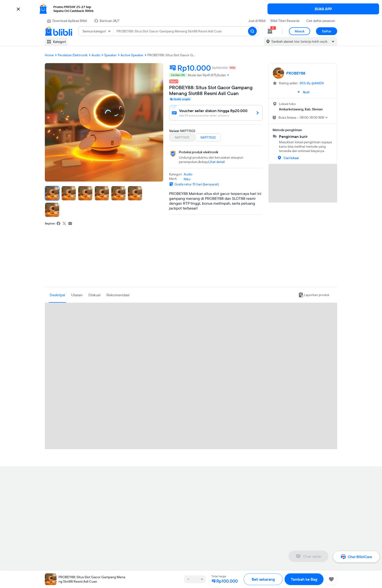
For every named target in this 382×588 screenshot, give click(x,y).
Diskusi (95, 295)
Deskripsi (57, 295)
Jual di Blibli (257, 21)
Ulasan (77, 295)
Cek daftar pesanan (321, 21)
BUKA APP (323, 9)
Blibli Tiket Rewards (285, 21)
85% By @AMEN (312, 83)
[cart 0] (270, 31)
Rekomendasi (118, 295)
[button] (191, 9)
